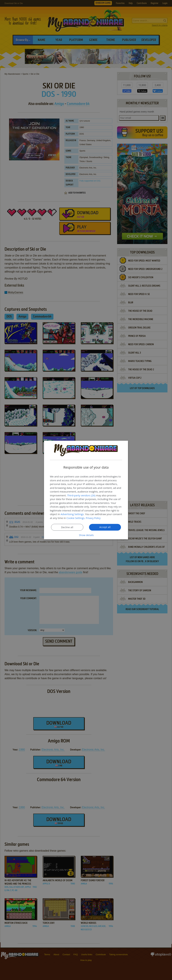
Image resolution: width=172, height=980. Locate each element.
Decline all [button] (67, 527)
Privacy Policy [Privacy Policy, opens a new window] (94, 518)
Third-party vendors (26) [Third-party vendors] (81, 495)
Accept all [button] (105, 527)
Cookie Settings (76, 518)
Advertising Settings (72, 514)
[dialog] (86, 490)
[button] (86, 535)
